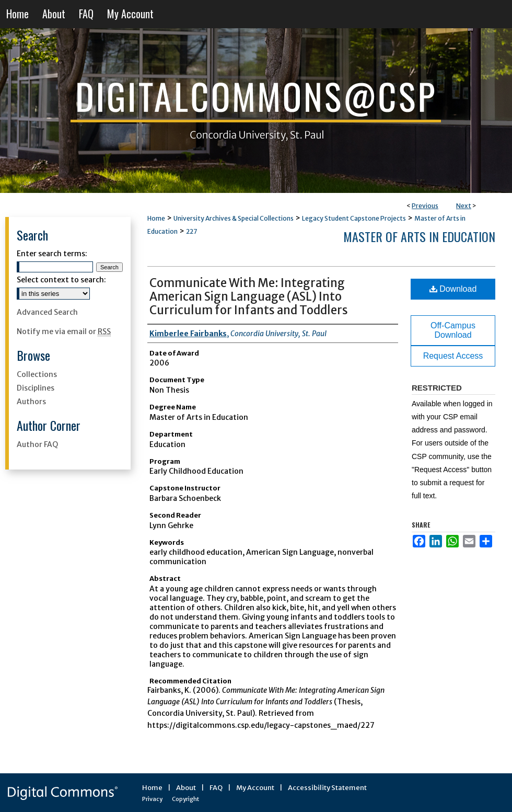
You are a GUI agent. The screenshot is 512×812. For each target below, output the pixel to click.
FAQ (216, 788)
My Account (255, 788)
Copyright (185, 799)
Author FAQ (37, 444)
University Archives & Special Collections (234, 218)
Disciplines (36, 388)
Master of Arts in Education (419, 236)
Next (464, 206)
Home (156, 218)
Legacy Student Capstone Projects (354, 218)
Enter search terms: (52, 254)
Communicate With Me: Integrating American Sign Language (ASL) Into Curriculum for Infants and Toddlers (249, 296)
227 (191, 231)
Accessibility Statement (327, 788)
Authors (31, 402)
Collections (37, 374)
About (186, 788)
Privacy (152, 799)
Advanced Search (47, 312)
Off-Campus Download (453, 330)
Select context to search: (61, 280)
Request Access (453, 356)
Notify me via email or (64, 331)
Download (453, 289)
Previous (425, 206)
